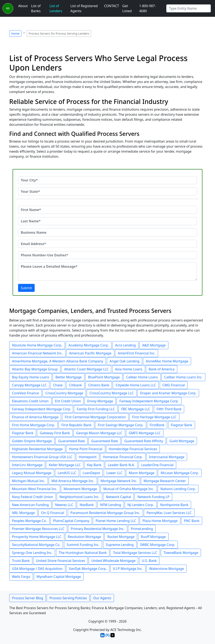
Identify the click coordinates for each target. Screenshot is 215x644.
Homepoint (88, 457)
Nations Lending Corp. (178, 489)
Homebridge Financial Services (133, 449)
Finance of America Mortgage (35, 417)
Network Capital (118, 497)
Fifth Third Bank (169, 409)
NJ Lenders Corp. (141, 505)
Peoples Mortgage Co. (29, 521)
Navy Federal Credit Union (33, 497)
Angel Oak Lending (125, 361)
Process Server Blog (28, 598)
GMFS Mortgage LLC (145, 433)
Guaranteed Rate (71, 441)
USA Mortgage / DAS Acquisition (37, 569)
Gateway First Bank (55, 433)
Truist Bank (21, 561)
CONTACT (111, 6)
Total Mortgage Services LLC (135, 553)
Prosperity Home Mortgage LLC (37, 537)
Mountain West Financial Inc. (35, 489)
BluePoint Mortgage (104, 377)
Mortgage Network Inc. (119, 481)
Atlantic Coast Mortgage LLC (86, 369)
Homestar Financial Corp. (123, 457)
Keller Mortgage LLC (65, 465)
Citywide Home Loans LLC (136, 385)
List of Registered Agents (84, 8)
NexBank (87, 505)
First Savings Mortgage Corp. (121, 425)
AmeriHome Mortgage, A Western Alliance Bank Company (58, 361)
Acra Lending (125, 345)
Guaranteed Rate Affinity (144, 441)
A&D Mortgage (154, 345)
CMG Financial (174, 385)
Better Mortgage (69, 377)
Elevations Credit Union (30, 401)
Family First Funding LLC (96, 409)
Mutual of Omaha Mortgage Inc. (129, 489)
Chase (58, 385)
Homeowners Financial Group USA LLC (42, 457)
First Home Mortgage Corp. (33, 425)
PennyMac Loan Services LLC (169, 513)
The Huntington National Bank (83, 553)
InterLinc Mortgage (27, 465)
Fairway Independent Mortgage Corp (41, 409)
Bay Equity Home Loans (31, 377)
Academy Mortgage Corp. (89, 345)
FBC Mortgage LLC (136, 409)
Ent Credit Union (68, 401)
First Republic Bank (76, 425)
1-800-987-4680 (148, 8)
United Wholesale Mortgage (113, 561)
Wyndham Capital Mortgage (59, 577)
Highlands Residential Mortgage (37, 449)
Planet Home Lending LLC (116, 521)
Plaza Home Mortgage (160, 521)
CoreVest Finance (26, 393)
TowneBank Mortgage (181, 553)
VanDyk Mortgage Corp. (88, 569)
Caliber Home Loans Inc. (183, 377)
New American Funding (30, 505)
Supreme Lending (120, 545)
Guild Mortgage (182, 441)
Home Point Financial (86, 449)
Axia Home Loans (129, 369)
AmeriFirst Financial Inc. (137, 353)
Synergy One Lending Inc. (32, 553)
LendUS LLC (67, 473)
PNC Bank (192, 521)
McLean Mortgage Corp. (180, 473)
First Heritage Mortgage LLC (154, 417)
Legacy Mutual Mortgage (32, 473)
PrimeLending (142, 529)
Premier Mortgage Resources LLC (38, 529)
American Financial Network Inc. (37, 353)
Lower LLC (115, 473)
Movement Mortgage (80, 489)
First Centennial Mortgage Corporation (95, 417)
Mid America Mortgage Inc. (73, 481)
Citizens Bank (99, 385)
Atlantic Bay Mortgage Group (35, 369)
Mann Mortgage (142, 473)
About (23, 6)
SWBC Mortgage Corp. (158, 545)
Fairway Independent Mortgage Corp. (149, 401)
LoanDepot (91, 473)
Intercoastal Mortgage (167, 457)
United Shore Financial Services (60, 561)
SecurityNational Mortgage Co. (36, 545)
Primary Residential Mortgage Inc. (98, 529)
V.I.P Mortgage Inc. (128, 569)
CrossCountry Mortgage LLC (112, 393)
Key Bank (94, 465)
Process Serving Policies (68, 598)
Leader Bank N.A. (121, 465)
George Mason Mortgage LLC (99, 433)
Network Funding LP (153, 497)
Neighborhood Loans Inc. (79, 497)
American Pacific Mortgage (90, 353)
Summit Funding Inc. (83, 545)
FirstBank (157, 425)
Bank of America (162, 369)
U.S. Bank (149, 561)
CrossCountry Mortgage (64, 393)
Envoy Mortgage (100, 401)
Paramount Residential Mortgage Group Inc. (105, 513)
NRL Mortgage (23, 513)
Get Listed (127, 8)
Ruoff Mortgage (153, 537)
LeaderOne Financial (157, 465)
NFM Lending (111, 505)
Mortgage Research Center (165, 481)
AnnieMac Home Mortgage (167, 361)
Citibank (75, 385)
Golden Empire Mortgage (32, 441)
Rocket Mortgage (121, 537)
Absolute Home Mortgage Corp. (37, 345)
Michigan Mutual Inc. (29, 481)
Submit (26, 288)
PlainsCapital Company (71, 521)
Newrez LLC (64, 505)
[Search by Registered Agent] (189, 8)
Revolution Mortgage (84, 537)
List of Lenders (56, 8)
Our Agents (102, 598)
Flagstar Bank (182, 425)
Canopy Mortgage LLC (29, 385)
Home (15, 33)
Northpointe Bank (174, 505)
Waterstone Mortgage (166, 569)
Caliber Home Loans (142, 377)
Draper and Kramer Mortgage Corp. (168, 393)
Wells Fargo (21, 577)
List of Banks (36, 8)
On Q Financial (53, 513)
